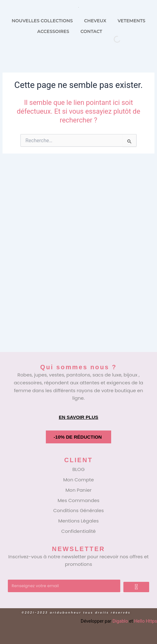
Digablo (120, 621)
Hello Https (146, 621)
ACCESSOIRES (53, 31)
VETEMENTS (131, 21)
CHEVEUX (95, 21)
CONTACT (91, 31)
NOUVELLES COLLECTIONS (42, 21)
